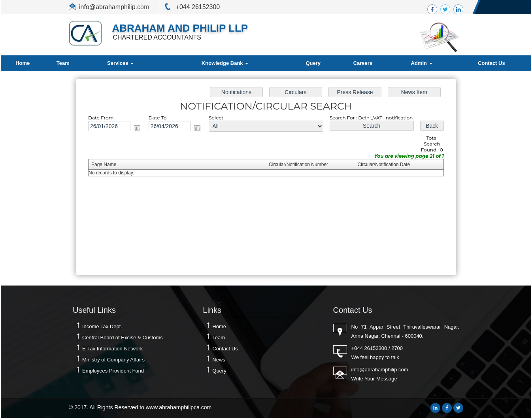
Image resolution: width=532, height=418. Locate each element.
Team (63, 63)
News (219, 360)
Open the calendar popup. (139, 129)
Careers (363, 63)
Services (120, 63)
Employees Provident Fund (113, 371)
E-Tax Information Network (112, 349)
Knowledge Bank (225, 63)
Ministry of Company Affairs (113, 360)
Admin (422, 63)
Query (313, 63)
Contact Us (491, 63)
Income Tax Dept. (102, 326)
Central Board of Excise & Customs (123, 338)
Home (23, 63)
